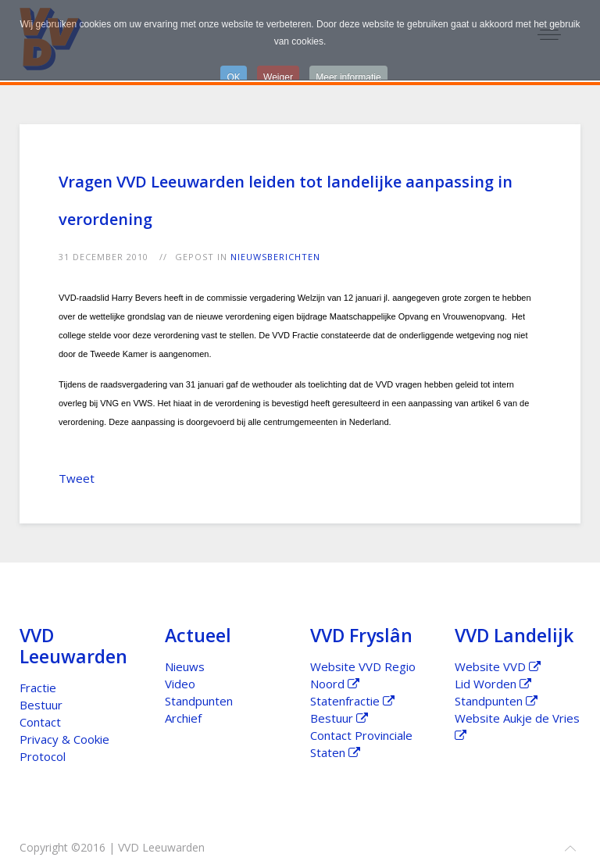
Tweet (77, 478)
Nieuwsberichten (275, 257)
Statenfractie (352, 701)
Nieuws (185, 666)
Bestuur (41, 705)
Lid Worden (493, 684)
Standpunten (199, 701)
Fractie (38, 688)
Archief (183, 718)
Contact (40, 722)
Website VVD (498, 666)
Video (180, 684)
